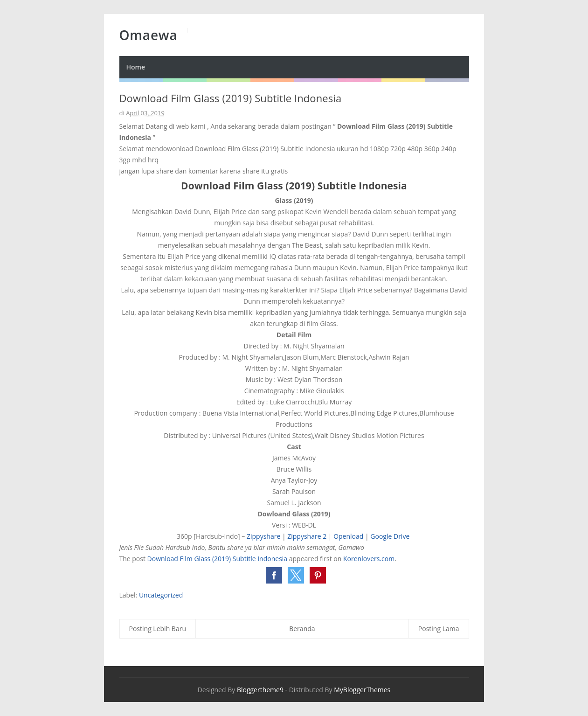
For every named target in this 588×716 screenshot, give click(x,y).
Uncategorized (161, 595)
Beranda (302, 629)
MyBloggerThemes (362, 690)
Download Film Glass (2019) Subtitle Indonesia (218, 559)
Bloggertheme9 (260, 690)
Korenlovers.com (369, 559)
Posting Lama (439, 629)
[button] (274, 575)
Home (136, 67)
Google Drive (391, 536)
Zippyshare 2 (307, 536)
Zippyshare (263, 536)
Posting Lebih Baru (158, 629)
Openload (348, 536)
